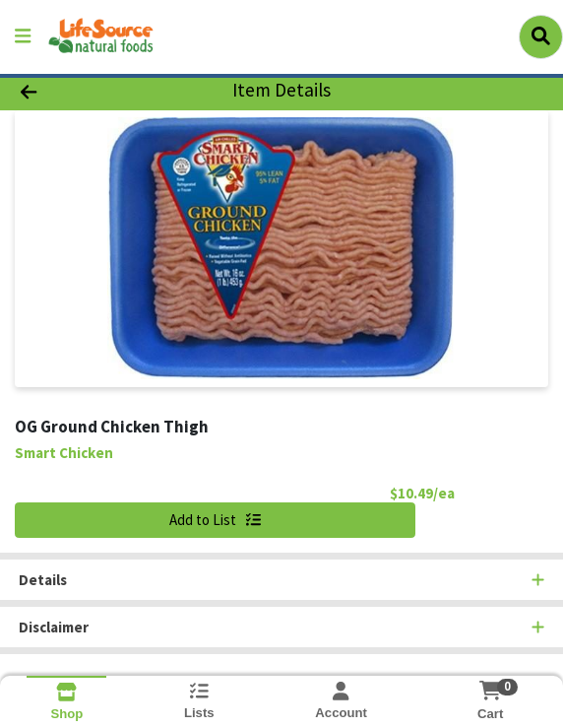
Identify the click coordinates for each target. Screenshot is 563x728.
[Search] (541, 36)
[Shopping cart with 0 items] (491, 691)
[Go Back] (82, 91)
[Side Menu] (23, 37)
